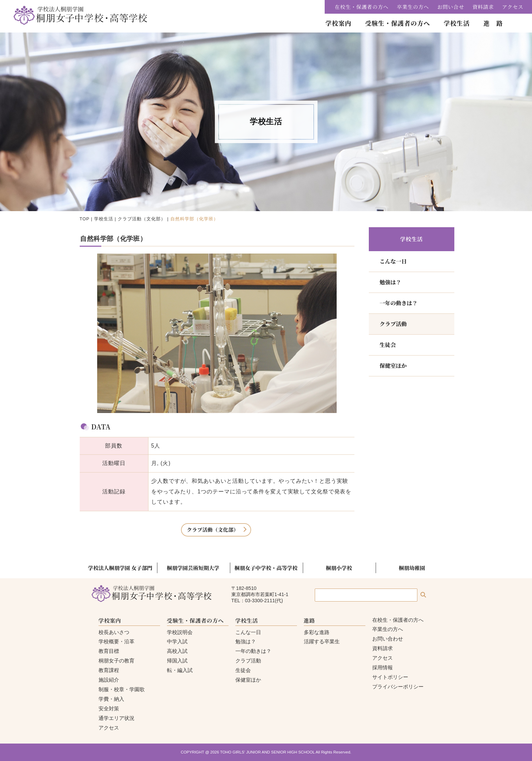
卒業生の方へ (413, 7)
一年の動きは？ (399, 303)
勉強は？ (391, 282)
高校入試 (177, 651)
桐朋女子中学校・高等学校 (266, 568)
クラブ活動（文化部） (142, 219)
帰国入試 (177, 661)
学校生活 (104, 219)
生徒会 (388, 345)
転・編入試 (180, 670)
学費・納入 (111, 699)
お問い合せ (451, 7)
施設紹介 (109, 680)
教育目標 (109, 651)
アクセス (513, 7)
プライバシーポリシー (398, 687)
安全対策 (109, 708)
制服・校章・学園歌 (122, 689)
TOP (85, 219)
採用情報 (382, 667)
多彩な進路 (317, 632)
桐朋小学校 (339, 568)
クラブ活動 (393, 324)
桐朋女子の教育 (116, 661)
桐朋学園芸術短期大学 (193, 568)
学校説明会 (180, 632)
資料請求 (483, 7)
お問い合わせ (388, 639)
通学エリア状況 (116, 718)
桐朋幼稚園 (412, 568)
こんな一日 (393, 261)
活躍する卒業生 (322, 641)
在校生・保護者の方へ (362, 7)
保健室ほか (393, 366)
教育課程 (109, 670)
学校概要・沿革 (116, 641)
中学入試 (177, 641)
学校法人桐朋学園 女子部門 (120, 568)
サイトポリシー (390, 677)
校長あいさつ (114, 632)
